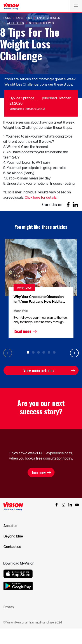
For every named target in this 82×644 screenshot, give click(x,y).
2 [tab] (33, 352)
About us (10, 526)
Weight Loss (15, 23)
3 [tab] (38, 352)
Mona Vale (21, 311)
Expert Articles (48, 18)
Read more (22, 331)
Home (7, 18)
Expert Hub (24, 18)
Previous (8, 353)
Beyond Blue (13, 536)
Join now (39, 472)
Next (74, 353)
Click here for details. (41, 197)
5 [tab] (49, 352)
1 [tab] (28, 352)
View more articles (39, 370)
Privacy (9, 607)
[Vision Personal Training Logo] (11, 6)
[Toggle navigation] (76, 6)
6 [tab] (54, 352)
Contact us (12, 547)
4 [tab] (44, 352)
